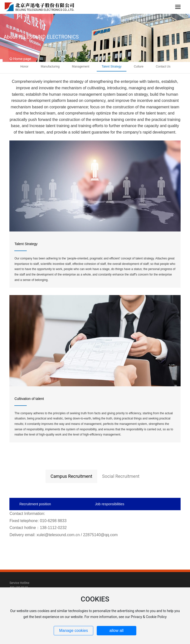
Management (81, 67)
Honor (24, 67)
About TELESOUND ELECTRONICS (41, 37)
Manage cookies (74, 631)
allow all (116, 631)
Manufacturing (50, 67)
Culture (139, 67)
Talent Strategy (112, 67)
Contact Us (163, 67)
